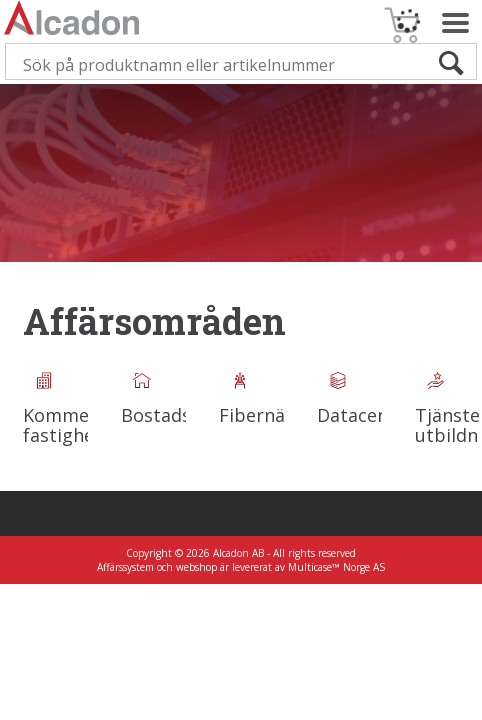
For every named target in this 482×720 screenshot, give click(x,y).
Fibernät (256, 415)
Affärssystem (125, 567)
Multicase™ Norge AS (336, 567)
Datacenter (365, 415)
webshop (196, 567)
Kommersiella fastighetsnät (82, 425)
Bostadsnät (170, 415)
